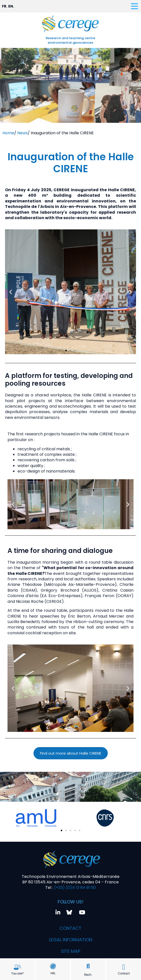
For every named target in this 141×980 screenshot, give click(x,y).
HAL (53, 973)
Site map (71, 951)
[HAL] (53, 966)
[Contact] (124, 967)
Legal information (71, 940)
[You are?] (17, 967)
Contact (124, 973)
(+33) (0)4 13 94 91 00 (74, 888)
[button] (88, 966)
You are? (17, 973)
